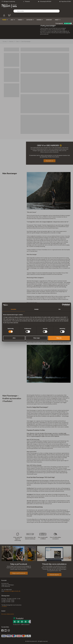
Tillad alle (59, 338)
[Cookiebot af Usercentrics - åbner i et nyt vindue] (63, 305)
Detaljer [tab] (36, 309)
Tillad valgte (36, 338)
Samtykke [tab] (13, 309)
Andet (57, 20)
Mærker (39, 20)
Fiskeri (20, 20)
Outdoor (29, 20)
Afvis (14, 338)
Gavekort (49, 20)
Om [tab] (59, 309)
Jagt (12, 20)
